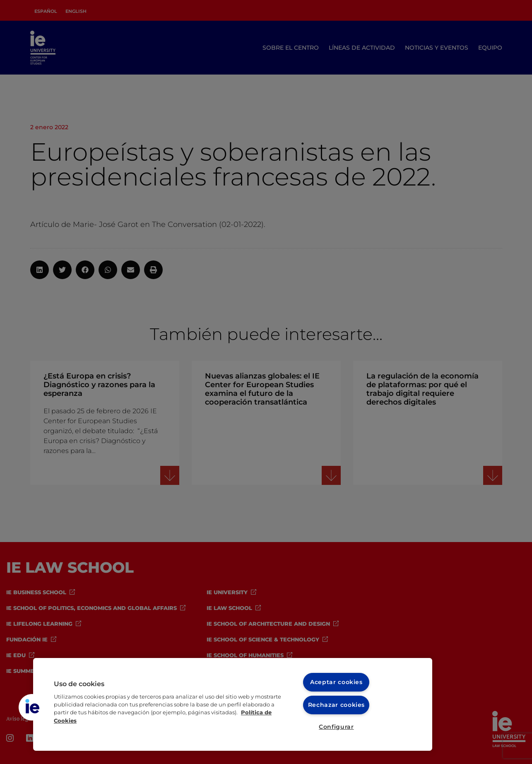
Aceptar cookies (337, 682)
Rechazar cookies (336, 704)
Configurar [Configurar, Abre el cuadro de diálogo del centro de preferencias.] (336, 727)
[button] (32, 707)
